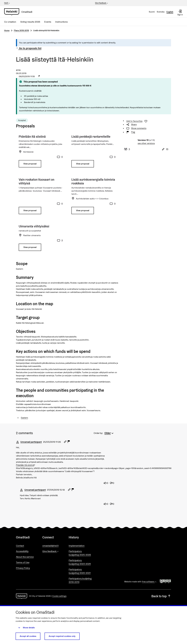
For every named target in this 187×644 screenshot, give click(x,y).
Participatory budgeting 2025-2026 (80, 553)
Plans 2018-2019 (21, 30)
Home (7, 30)
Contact (20, 546)
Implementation (77, 546)
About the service (25, 557)
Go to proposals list (29, 48)
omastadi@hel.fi (50, 546)
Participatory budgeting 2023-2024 (80, 562)
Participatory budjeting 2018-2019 (80, 580)
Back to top (161, 596)
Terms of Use (23, 562)
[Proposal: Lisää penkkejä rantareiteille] (94, 152)
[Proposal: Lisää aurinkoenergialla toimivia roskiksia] (94, 197)
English (170, 12)
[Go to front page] (19, 12)
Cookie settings (59, 596)
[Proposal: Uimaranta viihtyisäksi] (41, 239)
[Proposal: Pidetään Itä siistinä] (41, 152)
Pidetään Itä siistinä (25, 465)
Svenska (161, 12)
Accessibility (22, 551)
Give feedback (102, 3)
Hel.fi (7, 3)
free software (149, 582)
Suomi (152, 12)
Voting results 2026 (30, 22)
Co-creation (10, 22)
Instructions (61, 22)
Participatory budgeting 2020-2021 (80, 571)
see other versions (146, 143)
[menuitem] (109, 433)
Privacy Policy (23, 568)
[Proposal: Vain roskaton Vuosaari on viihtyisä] (41, 197)
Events (48, 22)
